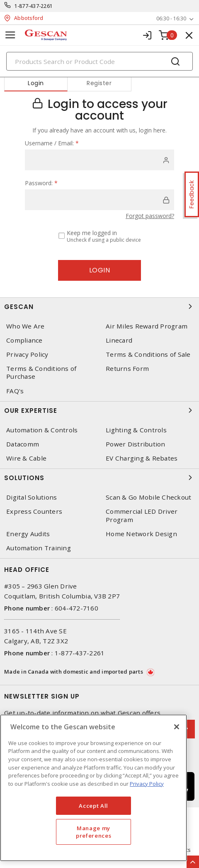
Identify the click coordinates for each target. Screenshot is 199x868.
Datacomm (23, 444)
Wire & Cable (26, 458)
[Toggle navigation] (10, 35)
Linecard (119, 340)
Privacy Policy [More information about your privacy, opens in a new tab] (147, 784)
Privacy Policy (27, 354)
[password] (99, 200)
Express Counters (34, 511)
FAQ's (15, 391)
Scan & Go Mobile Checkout (148, 497)
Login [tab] (36, 83)
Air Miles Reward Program (147, 326)
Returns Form (127, 369)
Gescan (99, 306)
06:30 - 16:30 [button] (171, 18)
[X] (177, 727)
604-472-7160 (76, 608)
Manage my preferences (93, 832)
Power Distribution (136, 444)
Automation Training (39, 548)
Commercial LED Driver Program (142, 515)
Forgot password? (150, 216)
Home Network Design (141, 534)
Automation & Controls (42, 430)
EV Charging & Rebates (142, 458)
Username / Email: (52, 143)
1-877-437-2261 (34, 6)
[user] (99, 160)
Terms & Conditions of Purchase (41, 373)
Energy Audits (28, 534)
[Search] (99, 61)
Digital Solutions (32, 497)
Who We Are (25, 326)
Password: (41, 183)
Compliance (24, 340)
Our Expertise (99, 410)
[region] (93, 788)
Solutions (99, 478)
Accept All (93, 806)
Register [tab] (99, 83)
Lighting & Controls (136, 430)
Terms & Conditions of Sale (148, 354)
